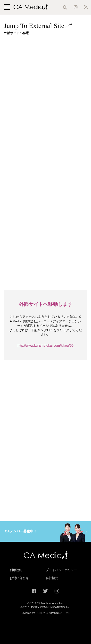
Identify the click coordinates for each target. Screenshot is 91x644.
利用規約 (16, 570)
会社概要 (52, 578)
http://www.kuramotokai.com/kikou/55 (45, 345)
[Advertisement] (45, 84)
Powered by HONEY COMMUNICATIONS (45, 613)
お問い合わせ (19, 578)
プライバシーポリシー (61, 570)
